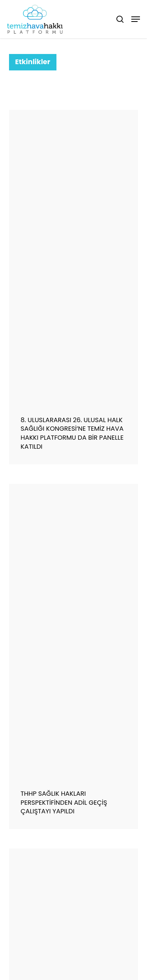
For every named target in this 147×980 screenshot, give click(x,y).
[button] (136, 19)
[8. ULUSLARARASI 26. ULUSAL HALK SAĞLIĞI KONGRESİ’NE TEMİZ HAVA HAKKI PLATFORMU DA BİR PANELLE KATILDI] (74, 257)
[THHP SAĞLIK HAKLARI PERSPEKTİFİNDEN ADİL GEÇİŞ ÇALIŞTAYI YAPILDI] (74, 631)
